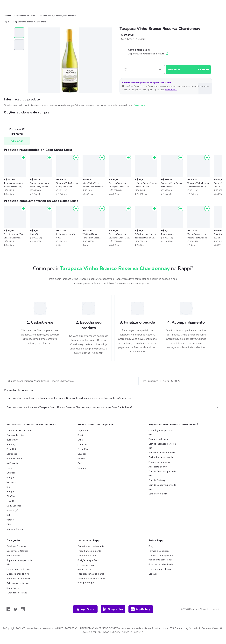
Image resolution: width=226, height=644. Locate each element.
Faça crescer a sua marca (91, 574)
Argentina (83, 430)
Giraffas (11, 496)
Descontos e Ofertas (17, 551)
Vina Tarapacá (70, 16)
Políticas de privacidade (161, 564)
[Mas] (160, 70)
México (81, 459)
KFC (8, 487)
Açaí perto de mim (158, 467)
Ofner (10, 468)
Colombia (82, 444)
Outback (11, 473)
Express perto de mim (18, 574)
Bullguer (11, 477)
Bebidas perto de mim (18, 583)
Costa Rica (83, 449)
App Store (85, 609)
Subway (11, 444)
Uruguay (82, 468)
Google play (113, 609)
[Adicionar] (23, 158)
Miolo (51, 16)
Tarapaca (43, 16)
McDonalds (12, 463)
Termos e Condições (159, 551)
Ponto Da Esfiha (15, 459)
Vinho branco (31, 16)
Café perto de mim (158, 494)
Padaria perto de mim (159, 462)
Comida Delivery (157, 480)
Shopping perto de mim (18, 579)
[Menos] (126, 70)
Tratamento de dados (160, 569)
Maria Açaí (12, 510)
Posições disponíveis (88, 560)
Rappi (7, 22)
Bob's (9, 515)
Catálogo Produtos (16, 546)
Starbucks (12, 454)
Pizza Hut (11, 449)
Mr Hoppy (11, 482)
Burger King (13, 440)
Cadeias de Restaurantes (20, 430)
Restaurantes (14, 556)
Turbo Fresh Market (17, 593)
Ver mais (140, 105)
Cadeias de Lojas (15, 435)
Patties (10, 520)
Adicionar (17, 141)
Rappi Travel (13, 588)
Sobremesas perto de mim (162, 453)
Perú (80, 463)
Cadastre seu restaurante (91, 546)
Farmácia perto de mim (18, 569)
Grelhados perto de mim (161, 457)
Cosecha (58, 16)
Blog (151, 546)
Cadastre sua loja (87, 556)
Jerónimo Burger (15, 529)
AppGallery (141, 609)
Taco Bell (11, 501)
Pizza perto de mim (158, 439)
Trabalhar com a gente (89, 551)
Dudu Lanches (14, 506)
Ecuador (82, 454)
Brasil (80, 435)
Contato (153, 574)
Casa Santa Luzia (139, 50)
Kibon (9, 524)
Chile (80, 440)
